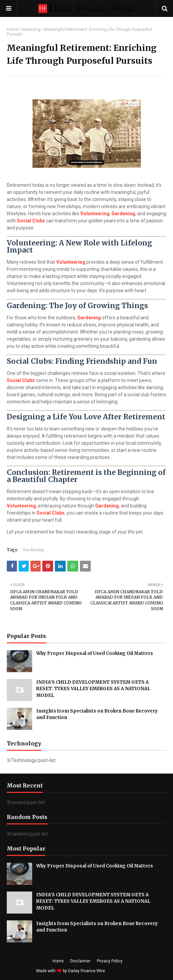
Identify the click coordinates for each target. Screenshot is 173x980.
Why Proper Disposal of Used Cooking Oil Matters (95, 653)
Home (12, 29)
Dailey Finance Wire (86, 971)
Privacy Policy (110, 961)
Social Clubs (31, 221)
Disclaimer (80, 961)
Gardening (31, 29)
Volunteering (95, 214)
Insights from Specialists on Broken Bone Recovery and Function (97, 714)
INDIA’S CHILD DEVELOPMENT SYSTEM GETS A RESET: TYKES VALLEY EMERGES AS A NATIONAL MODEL (93, 689)
